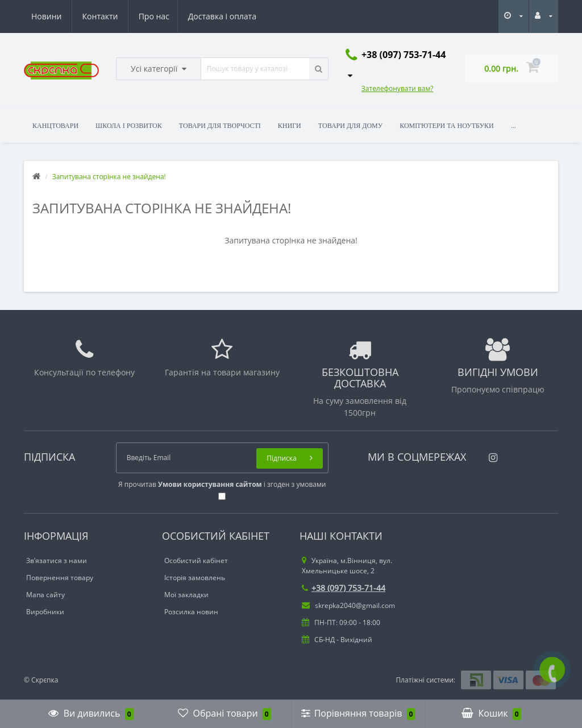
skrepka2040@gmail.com (348, 605)
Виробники (45, 612)
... (514, 126)
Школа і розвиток (129, 126)
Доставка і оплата (117, 16)
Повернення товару (60, 578)
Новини (187, 16)
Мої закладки (186, 595)
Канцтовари (55, 126)
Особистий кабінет (196, 561)
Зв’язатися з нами (57, 561)
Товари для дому (350, 126)
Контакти (240, 16)
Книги (290, 126)
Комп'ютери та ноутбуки (446, 126)
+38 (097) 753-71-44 (344, 588)
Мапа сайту (45, 595)
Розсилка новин (191, 612)
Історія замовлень (195, 578)
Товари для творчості (220, 126)
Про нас (47, 16)
